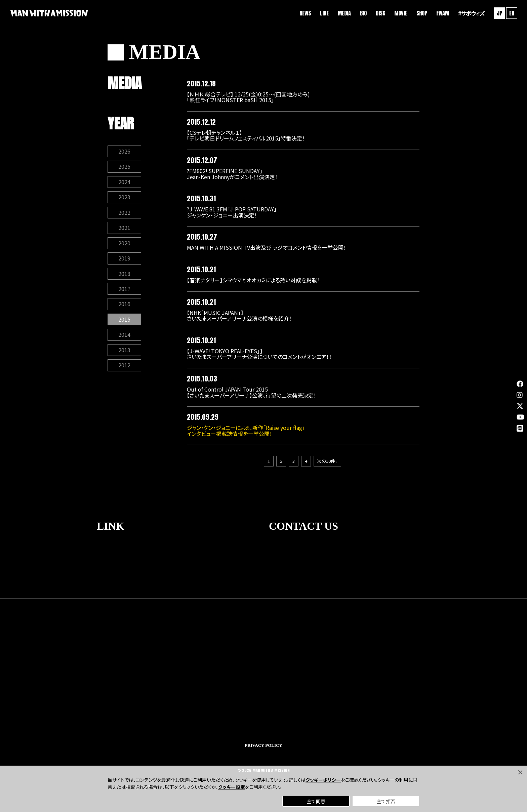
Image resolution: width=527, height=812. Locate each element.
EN (511, 13)
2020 (124, 245)
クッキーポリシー (323, 780)
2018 (124, 276)
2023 (124, 199)
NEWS (304, 13)
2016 (124, 307)
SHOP (421, 13)
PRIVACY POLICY (263, 746)
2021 (124, 230)
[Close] (520, 772)
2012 (124, 369)
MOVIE (400, 13)
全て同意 (316, 801)
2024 (124, 183)
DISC (379, 13)
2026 (124, 152)
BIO (362, 13)
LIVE (323, 13)
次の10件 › (327, 462)
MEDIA (343, 13)
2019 (124, 260)
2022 (124, 214)
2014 (124, 338)
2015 (124, 322)
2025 (124, 168)
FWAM (442, 13)
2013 (124, 353)
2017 (124, 291)
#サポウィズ (470, 13)
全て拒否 (386, 801)
